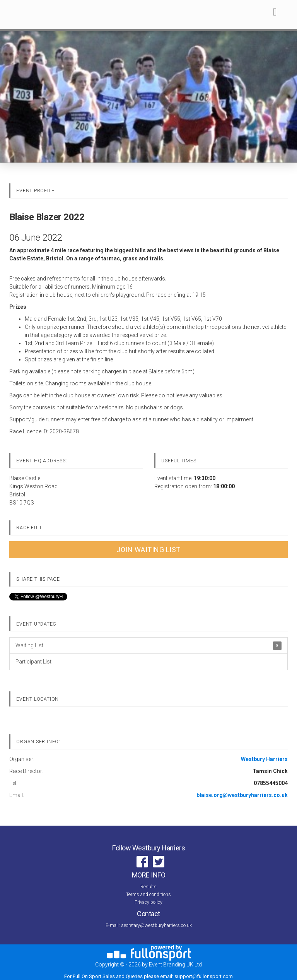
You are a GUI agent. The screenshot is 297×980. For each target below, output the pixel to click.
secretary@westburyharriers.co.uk (156, 925)
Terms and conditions (148, 894)
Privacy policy (148, 902)
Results (148, 887)
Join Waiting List (148, 550)
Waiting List (148, 646)
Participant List (33, 662)
